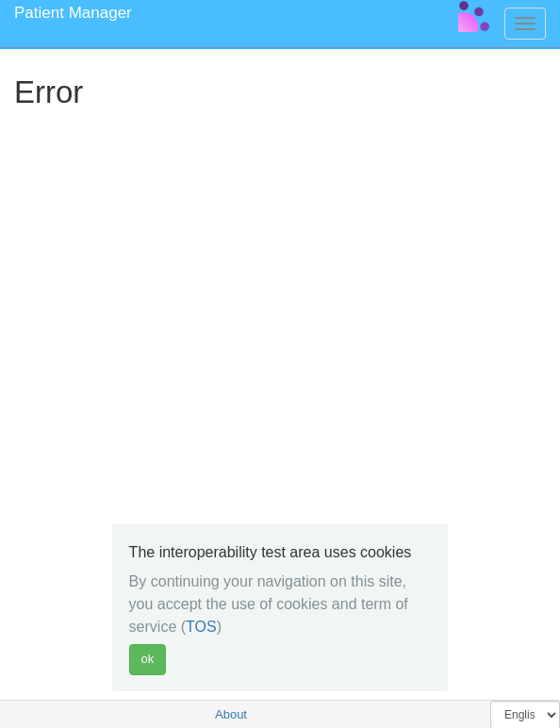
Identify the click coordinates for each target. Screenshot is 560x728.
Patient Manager (73, 13)
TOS (201, 627)
